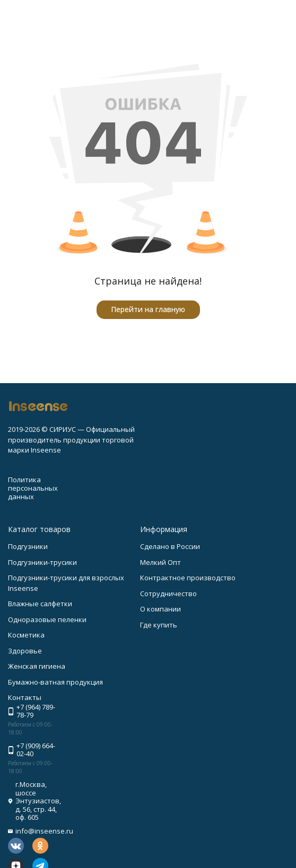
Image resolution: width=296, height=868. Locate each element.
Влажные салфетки (40, 604)
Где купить (159, 625)
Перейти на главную (148, 309)
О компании (160, 609)
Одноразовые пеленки (47, 619)
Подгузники (28, 546)
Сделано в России (170, 546)
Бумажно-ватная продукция (55, 682)
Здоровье (25, 651)
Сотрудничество (168, 594)
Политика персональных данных (33, 488)
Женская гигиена (37, 666)
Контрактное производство (188, 578)
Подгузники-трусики (42, 562)
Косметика (26, 635)
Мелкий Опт (160, 562)
